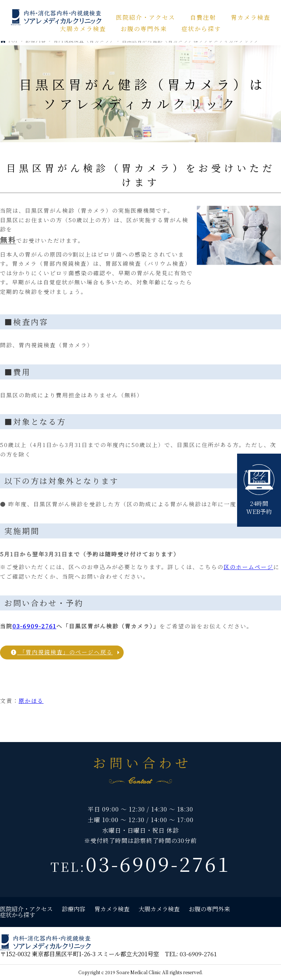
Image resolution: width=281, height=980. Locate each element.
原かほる (31, 701)
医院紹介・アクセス (146, 17)
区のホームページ (248, 567)
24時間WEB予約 (259, 490)
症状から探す (201, 29)
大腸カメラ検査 (83, 29)
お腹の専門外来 (144, 29)
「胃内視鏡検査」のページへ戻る (62, 652)
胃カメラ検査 (251, 17)
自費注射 (203, 17)
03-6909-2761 (34, 626)
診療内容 (74, 909)
